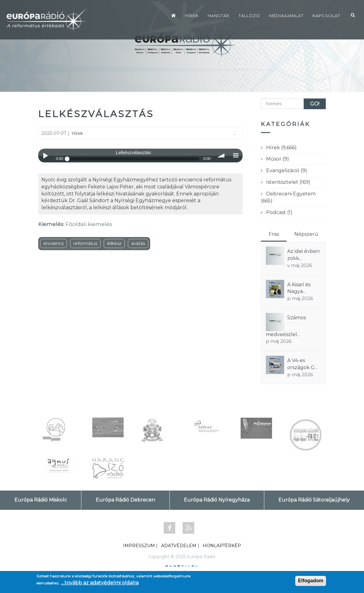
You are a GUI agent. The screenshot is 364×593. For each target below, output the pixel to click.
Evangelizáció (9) (287, 170)
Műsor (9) (278, 159)
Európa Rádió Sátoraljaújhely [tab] (314, 500)
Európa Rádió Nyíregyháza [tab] (217, 500)
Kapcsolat (326, 16)
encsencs (54, 243)
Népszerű (306, 234)
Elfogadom (311, 581)
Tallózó (249, 16)
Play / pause (45, 156)
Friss (274, 234)
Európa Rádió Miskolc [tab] (41, 500)
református (85, 243)
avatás (138, 243)
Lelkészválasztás (96, 114)
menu (236, 156)
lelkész (114, 243)
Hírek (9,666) (281, 148)
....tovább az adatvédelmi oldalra (100, 583)
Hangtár (219, 16)
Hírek (192, 16)
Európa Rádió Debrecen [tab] (125, 500)
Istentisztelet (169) (288, 182)
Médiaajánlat (286, 16)
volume (222, 156)
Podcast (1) (279, 212)
